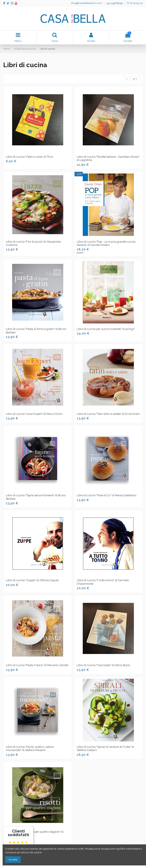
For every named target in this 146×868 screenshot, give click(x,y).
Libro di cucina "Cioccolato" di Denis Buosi (103, 665)
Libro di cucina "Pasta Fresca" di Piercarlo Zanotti (37, 665)
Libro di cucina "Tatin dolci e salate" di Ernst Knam (108, 414)
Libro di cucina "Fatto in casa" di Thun (30, 157)
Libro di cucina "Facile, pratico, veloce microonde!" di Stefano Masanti (30, 749)
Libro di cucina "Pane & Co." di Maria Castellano (106, 495)
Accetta (13, 860)
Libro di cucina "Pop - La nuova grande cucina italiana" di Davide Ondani (106, 243)
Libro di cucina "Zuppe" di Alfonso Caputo (32, 580)
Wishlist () (135, 3)
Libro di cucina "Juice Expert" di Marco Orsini (34, 414)
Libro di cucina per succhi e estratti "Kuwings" (106, 329)
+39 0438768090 (114, 3)
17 (135, 79)
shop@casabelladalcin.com (87, 3)
